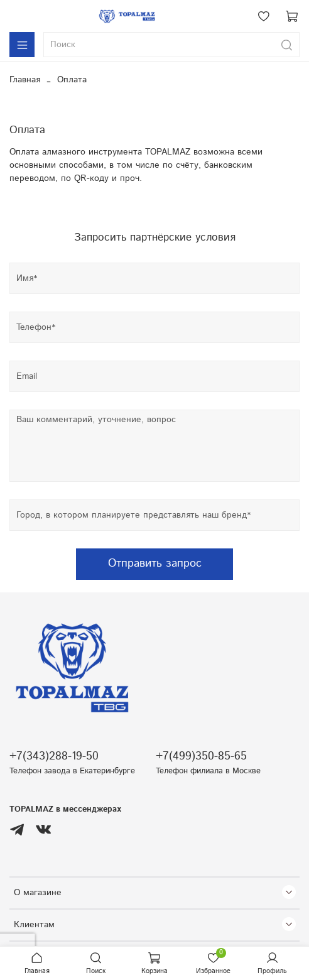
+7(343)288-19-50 (54, 756)
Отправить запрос (155, 563)
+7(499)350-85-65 (201, 756)
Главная (25, 80)
